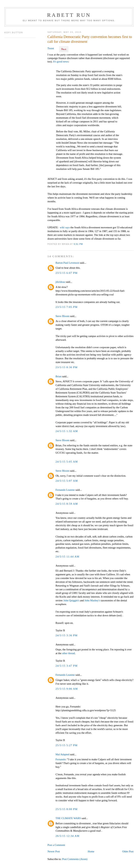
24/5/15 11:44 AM (67, 557)
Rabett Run (69, 15)
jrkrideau (60, 282)
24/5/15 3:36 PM (67, 635)
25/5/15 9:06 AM (67, 689)
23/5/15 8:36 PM (67, 367)
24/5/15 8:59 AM (67, 504)
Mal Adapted (63, 754)
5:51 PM (78, 244)
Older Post (128, 851)
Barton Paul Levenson (67, 263)
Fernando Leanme (65, 490)
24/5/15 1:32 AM (67, 431)
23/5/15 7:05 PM (67, 307)
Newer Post (54, 851)
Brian (58, 376)
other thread (68, 653)
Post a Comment (56, 845)
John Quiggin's (71, 600)
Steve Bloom (63, 316)
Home (91, 851)
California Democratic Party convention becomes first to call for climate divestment (90, 39)
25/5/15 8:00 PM (67, 809)
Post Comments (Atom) (75, 859)
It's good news (61, 62)
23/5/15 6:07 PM (67, 273)
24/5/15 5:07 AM (67, 481)
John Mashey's (92, 600)
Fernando (61, 759)
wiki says (65, 227)
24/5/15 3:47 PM (67, 666)
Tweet (51, 48)
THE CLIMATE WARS (68, 818)
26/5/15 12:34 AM (67, 836)
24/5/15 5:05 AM (67, 462)
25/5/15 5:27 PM (67, 745)
